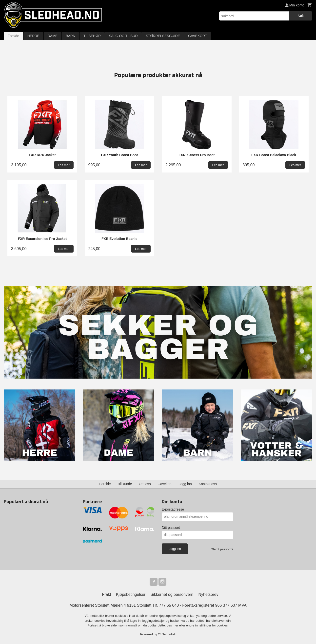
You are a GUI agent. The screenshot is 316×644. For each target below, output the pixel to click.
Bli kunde (125, 484)
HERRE (33, 36)
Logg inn (185, 484)
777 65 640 (169, 605)
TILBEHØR (92, 36)
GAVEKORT (198, 36)
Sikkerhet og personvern (172, 594)
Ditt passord (171, 528)
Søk (301, 16)
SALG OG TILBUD (123, 36)
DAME (53, 36)
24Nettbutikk (167, 634)
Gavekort (165, 484)
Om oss (145, 484)
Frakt (106, 594)
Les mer (173, 625)
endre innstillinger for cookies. (207, 625)
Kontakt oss (208, 484)
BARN (70, 36)
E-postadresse (173, 509)
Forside (13, 36)
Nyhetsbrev (208, 594)
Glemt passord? (222, 549)
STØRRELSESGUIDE (163, 36)
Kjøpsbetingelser (131, 594)
